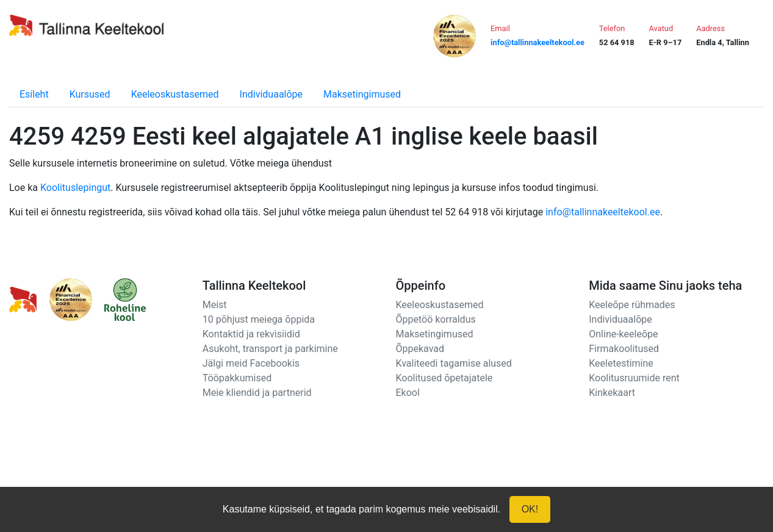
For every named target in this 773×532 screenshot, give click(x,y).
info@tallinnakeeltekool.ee (603, 212)
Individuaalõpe (271, 94)
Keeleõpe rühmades (632, 305)
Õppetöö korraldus (436, 319)
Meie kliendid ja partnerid (257, 393)
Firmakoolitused (624, 349)
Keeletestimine (621, 363)
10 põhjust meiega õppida (259, 319)
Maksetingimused (362, 94)
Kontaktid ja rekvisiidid (251, 334)
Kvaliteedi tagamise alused (454, 363)
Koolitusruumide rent (634, 378)
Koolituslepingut (75, 188)
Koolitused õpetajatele (444, 378)
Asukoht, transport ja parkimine (270, 349)
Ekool (408, 393)
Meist (215, 305)
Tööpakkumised (237, 378)
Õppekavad (420, 349)
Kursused (90, 94)
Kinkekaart (612, 393)
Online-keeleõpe (623, 334)
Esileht (34, 94)
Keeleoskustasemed (175, 94)
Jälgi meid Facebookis (251, 363)
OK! (530, 509)
